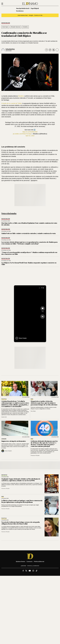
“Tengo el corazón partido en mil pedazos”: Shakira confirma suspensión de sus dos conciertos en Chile (29, 253)
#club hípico (5, 27)
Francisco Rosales (35, 456)
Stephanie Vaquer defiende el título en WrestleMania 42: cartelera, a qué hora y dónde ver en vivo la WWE (21, 480)
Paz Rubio (33, 411)
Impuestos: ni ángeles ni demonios (14, 441)
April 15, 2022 (30, 136)
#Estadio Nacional (16, 27)
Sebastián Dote (10, 49)
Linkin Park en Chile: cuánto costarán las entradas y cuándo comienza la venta (29, 233)
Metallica (21, 96)
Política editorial (39, 561)
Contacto (30, 561)
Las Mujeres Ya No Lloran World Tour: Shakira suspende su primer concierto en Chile (29, 264)
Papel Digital (35, 8)
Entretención (6, 23)
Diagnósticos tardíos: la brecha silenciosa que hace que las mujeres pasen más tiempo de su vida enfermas (44, 403)
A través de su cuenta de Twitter (12, 103)
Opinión (4, 439)
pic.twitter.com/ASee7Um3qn (22, 134)
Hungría (31, 15)
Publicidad (23, 566)
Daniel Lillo (4, 417)
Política (4, 399)
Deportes (4, 475)
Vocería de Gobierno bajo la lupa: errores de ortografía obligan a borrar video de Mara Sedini (21, 523)
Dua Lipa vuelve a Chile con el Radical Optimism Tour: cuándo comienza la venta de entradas (29, 224)
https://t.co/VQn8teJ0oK (30, 132)
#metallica (25, 27)
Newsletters (20, 11)
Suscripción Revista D (23, 8)
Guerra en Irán (38, 15)
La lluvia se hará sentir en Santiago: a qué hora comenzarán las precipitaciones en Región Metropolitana (22, 501)
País (32, 399)
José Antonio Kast (23, 15)
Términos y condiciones (33, 566)
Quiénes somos (21, 561)
